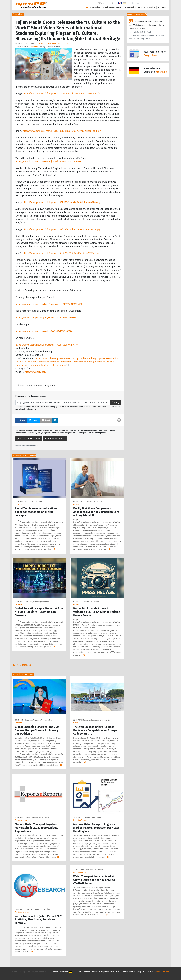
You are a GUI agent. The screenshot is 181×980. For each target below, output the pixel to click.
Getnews (35, 46)
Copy (116, 402)
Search (159, 3)
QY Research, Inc (22, 912)
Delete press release (29, 439)
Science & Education (33, 502)
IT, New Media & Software (94, 870)
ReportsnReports (22, 820)
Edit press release (55, 439)
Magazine (151, 7)
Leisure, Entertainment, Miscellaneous (53, 44)
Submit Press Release (112, 7)
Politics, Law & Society (92, 502)
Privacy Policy (97, 972)
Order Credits (130, 7)
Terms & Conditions (112, 972)
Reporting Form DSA (146, 972)
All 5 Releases (21, 665)
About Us (162, 7)
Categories (95, 7)
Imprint (110, 3)
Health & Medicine (91, 602)
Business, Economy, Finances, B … (39, 602)
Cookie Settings (163, 972)
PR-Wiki (101, 3)
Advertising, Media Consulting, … (38, 909)
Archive (141, 7)
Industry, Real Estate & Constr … (38, 817)
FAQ (81, 972)
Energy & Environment (92, 817)
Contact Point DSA (129, 972)
